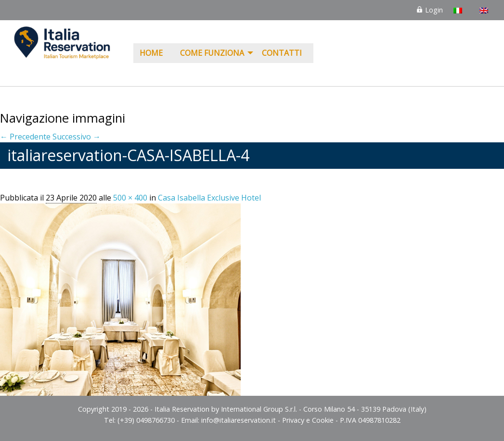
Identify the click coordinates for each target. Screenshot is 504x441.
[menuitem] (154, 53)
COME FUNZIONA (212, 53)
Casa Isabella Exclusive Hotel (209, 198)
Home (151, 53)
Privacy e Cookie (308, 420)
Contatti (282, 53)
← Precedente (25, 137)
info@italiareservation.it (239, 420)
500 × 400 (130, 198)
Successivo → (77, 137)
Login (429, 10)
